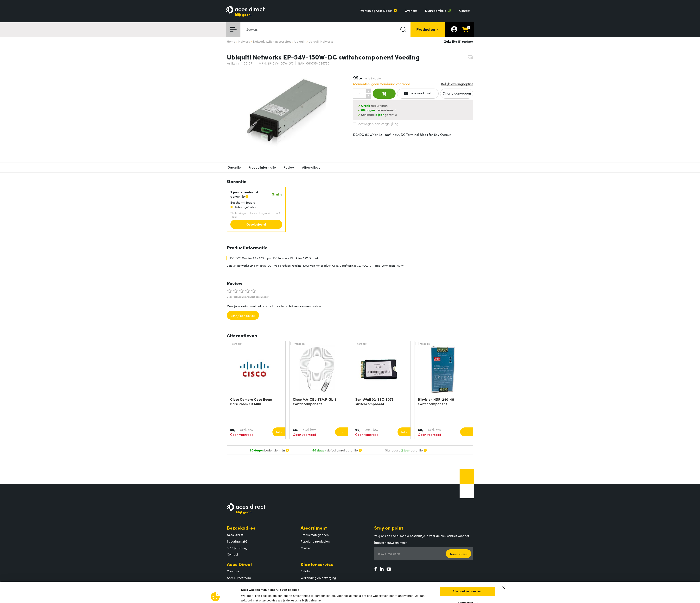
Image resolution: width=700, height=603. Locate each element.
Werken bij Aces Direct (376, 10)
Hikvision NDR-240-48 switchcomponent (436, 401)
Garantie (234, 167)
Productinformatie (262, 167)
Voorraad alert (418, 93)
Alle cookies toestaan (467, 515)
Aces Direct (239, 564)
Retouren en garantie (316, 584)
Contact (465, 10)
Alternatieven (312, 167)
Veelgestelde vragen (315, 591)
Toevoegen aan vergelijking (376, 124)
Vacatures (234, 591)
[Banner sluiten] (504, 512)
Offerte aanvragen (457, 93)
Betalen (306, 571)
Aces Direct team (239, 578)
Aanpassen (468, 527)
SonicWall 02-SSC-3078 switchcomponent (374, 401)
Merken (306, 548)
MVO (230, 584)
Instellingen (249, 535)
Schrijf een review (243, 315)
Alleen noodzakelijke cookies (468, 538)
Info (279, 432)
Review (289, 167)
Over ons (411, 10)
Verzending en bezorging (318, 578)
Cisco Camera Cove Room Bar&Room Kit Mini (251, 401)
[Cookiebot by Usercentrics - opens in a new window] (215, 540)
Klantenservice (317, 564)
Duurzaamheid (436, 10)
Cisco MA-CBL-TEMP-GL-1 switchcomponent (314, 401)
